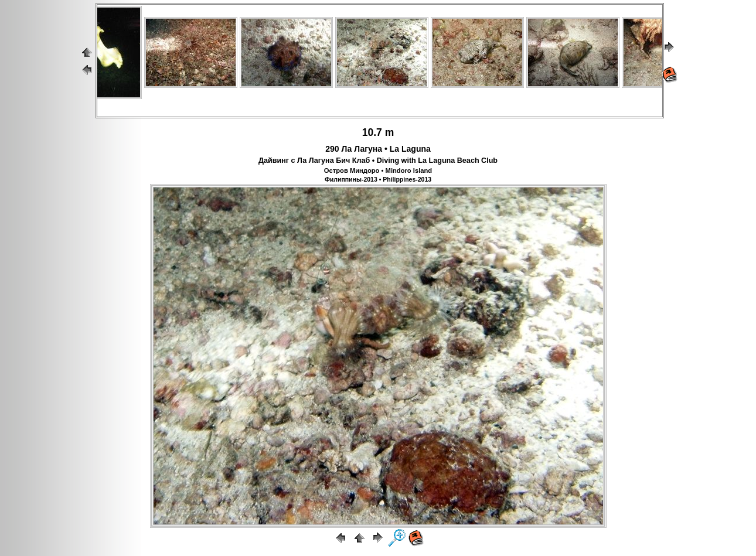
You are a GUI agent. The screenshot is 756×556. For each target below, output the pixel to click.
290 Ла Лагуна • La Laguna (378, 149)
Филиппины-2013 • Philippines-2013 (378, 179)
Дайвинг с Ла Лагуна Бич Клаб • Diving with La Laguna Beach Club (378, 161)
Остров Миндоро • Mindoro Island (378, 170)
